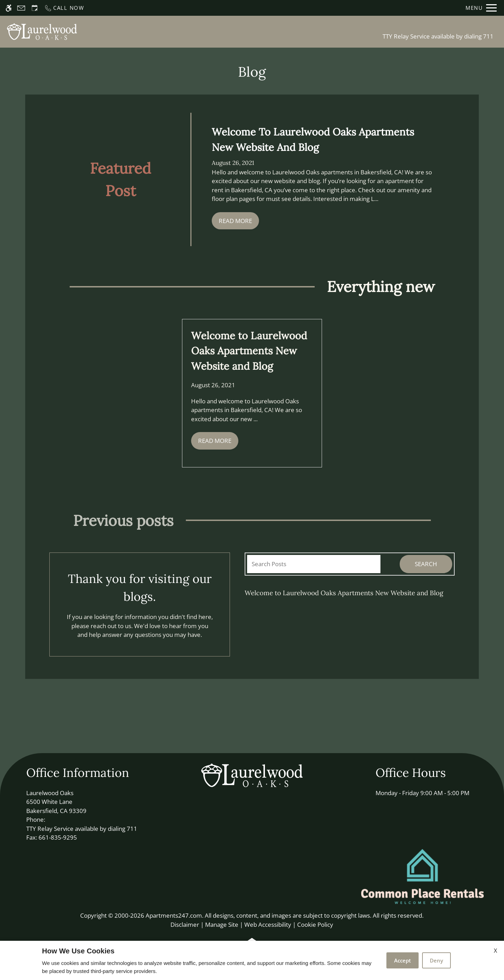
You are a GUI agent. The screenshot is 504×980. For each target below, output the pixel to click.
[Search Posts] (314, 564)
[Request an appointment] (35, 8)
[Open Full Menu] (481, 8)
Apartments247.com (174, 915)
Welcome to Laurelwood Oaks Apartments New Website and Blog (344, 593)
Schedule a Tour (191, 32)
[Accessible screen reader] (9, 8)
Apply (236, 32)
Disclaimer (185, 925)
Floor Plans (273, 32)
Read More (235, 221)
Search (426, 564)
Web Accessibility (268, 925)
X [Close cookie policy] (495, 951)
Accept (402, 960)
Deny (436, 960)
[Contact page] (21, 8)
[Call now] (64, 8)
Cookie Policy (315, 925)
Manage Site (222, 925)
